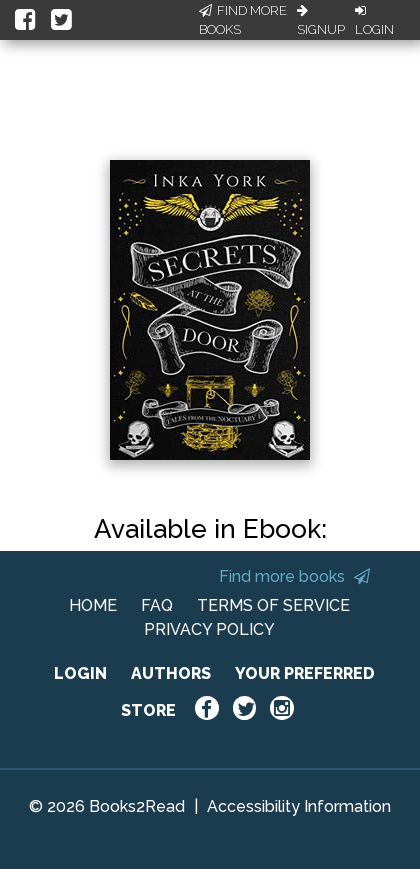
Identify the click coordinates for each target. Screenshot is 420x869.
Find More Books (243, 20)
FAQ (157, 605)
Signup (321, 21)
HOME (93, 605)
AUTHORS (171, 673)
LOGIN (80, 673)
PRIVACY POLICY (209, 629)
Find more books (294, 576)
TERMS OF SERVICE (273, 605)
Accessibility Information (299, 806)
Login (374, 21)
